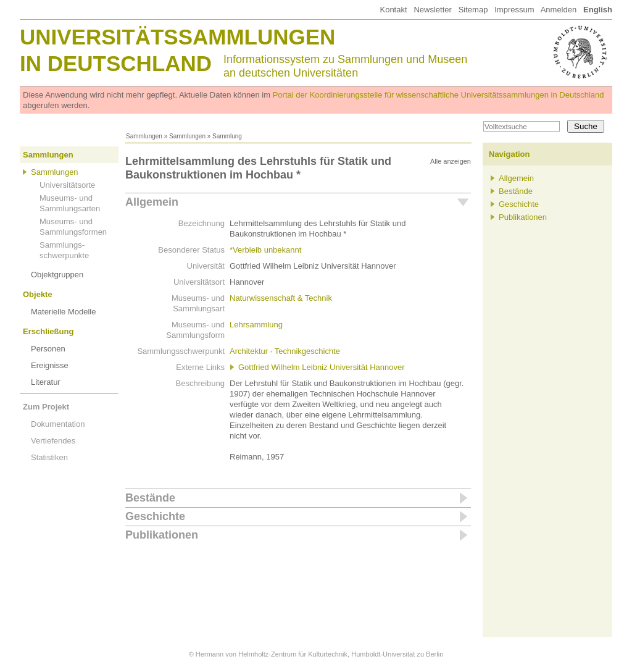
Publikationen (162, 535)
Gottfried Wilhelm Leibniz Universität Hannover (322, 367)
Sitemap (473, 10)
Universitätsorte (67, 185)
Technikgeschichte (307, 351)
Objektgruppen (57, 275)
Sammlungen (144, 136)
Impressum (514, 10)
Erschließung (48, 331)
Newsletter (432, 10)
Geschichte (155, 516)
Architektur (249, 351)
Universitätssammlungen (177, 37)
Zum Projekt (46, 407)
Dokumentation (58, 424)
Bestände (150, 498)
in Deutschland (116, 63)
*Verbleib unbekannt (265, 250)
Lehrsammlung (256, 325)
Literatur (46, 382)
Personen (48, 349)
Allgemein (152, 202)
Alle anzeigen (451, 161)
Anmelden (559, 10)
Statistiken (49, 457)
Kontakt (393, 10)
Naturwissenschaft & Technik (281, 298)
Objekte (38, 294)
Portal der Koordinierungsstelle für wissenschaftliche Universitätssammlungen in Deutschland (439, 95)
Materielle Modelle (64, 312)
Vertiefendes (53, 441)
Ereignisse (50, 365)
